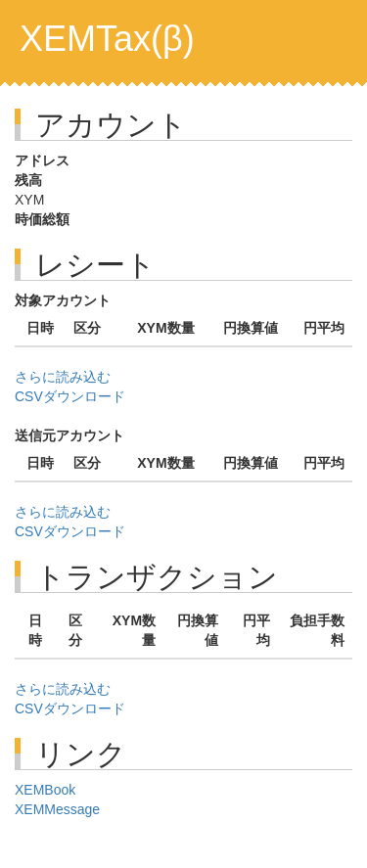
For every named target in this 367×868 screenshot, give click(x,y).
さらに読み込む (63, 377)
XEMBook (45, 790)
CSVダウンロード (70, 396)
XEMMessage (57, 809)
